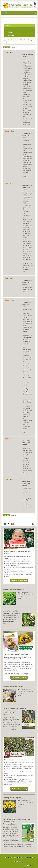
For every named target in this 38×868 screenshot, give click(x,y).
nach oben (30, 865)
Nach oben (6, 515)
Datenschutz (18, 857)
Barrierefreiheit (19, 861)
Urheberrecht (29, 857)
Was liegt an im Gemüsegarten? (14, 589)
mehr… (20, 598)
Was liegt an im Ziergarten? (13, 798)
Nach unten (7, 47)
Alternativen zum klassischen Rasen (17, 760)
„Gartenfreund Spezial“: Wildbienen (17, 654)
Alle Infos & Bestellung (19, 678)
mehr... (5, 849)
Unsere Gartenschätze (11, 611)
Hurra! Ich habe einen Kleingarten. (15, 708)
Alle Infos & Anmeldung (19, 581)
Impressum (8, 857)
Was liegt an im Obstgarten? (13, 686)
